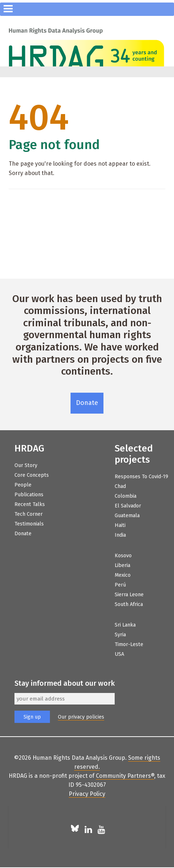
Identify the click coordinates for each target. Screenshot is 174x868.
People (23, 485)
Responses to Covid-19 (141, 477)
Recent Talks (30, 504)
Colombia (126, 496)
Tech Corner (29, 514)
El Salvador (128, 506)
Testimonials (29, 524)
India (120, 535)
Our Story (26, 465)
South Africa (129, 604)
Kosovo (123, 556)
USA (119, 654)
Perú (120, 585)
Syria (120, 635)
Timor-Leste (129, 644)
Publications (29, 495)
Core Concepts (32, 475)
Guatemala (127, 516)
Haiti (120, 525)
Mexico (123, 575)
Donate (87, 403)
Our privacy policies (81, 717)
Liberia (122, 565)
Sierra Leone (129, 595)
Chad (120, 486)
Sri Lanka (125, 625)
